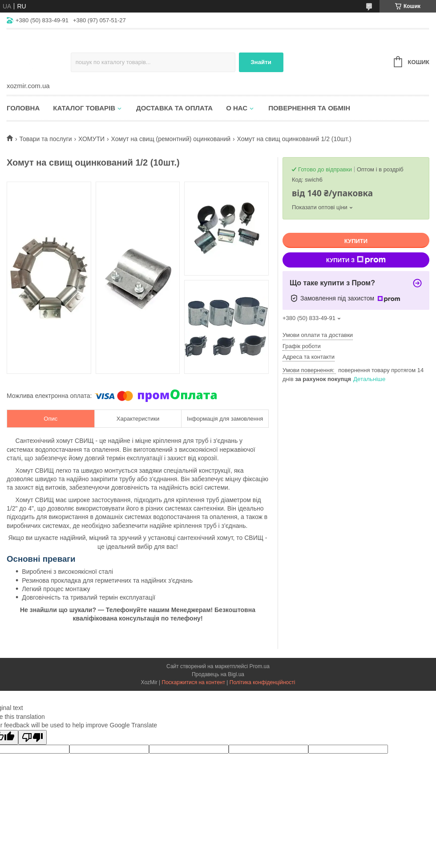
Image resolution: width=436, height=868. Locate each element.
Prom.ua (260, 666)
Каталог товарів (84, 108)
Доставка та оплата (174, 108)
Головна (23, 108)
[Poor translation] (32, 737)
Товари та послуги (45, 139)
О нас (237, 108)
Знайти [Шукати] (261, 62)
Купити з (356, 260)
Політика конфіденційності (262, 682)
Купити (356, 241)
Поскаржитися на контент (194, 682)
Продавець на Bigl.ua (218, 674)
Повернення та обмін (309, 108)
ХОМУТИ (91, 139)
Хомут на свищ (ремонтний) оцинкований (171, 139)
